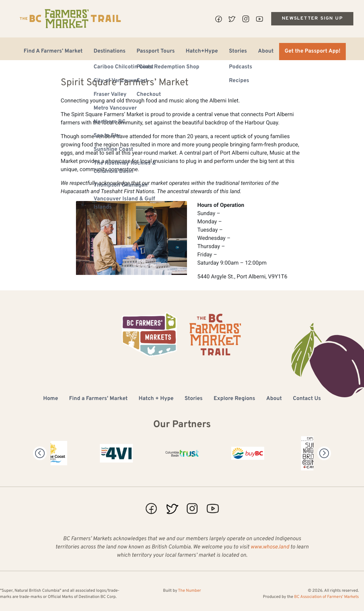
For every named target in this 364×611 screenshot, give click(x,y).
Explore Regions (234, 399)
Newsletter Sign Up (312, 18)
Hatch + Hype (156, 399)
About (266, 52)
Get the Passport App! (312, 52)
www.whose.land (270, 547)
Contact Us (307, 399)
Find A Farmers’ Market (53, 52)
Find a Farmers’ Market (98, 399)
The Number (190, 591)
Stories (238, 52)
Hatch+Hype (202, 52)
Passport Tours (156, 52)
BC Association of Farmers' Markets (327, 597)
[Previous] (40, 453)
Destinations (109, 52)
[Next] (324, 453)
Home (50, 399)
